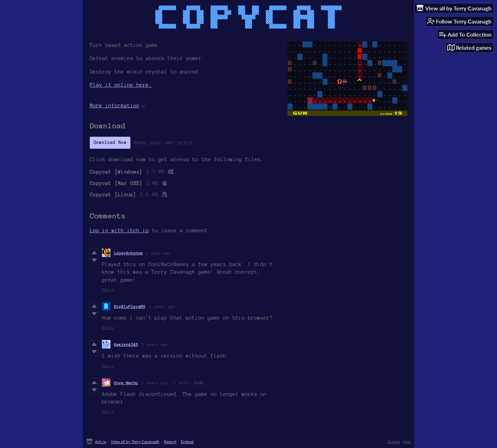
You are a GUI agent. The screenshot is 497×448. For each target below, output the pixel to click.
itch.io (101, 442)
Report (170, 442)
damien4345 (126, 344)
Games (394, 442)
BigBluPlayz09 (130, 306)
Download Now (110, 143)
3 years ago (162, 306)
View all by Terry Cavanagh (135, 442)
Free (407, 442)
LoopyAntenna (128, 253)
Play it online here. (121, 85)
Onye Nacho (126, 383)
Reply (108, 289)
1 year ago (158, 253)
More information (118, 106)
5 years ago (155, 383)
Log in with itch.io (119, 231)
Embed (187, 442)
